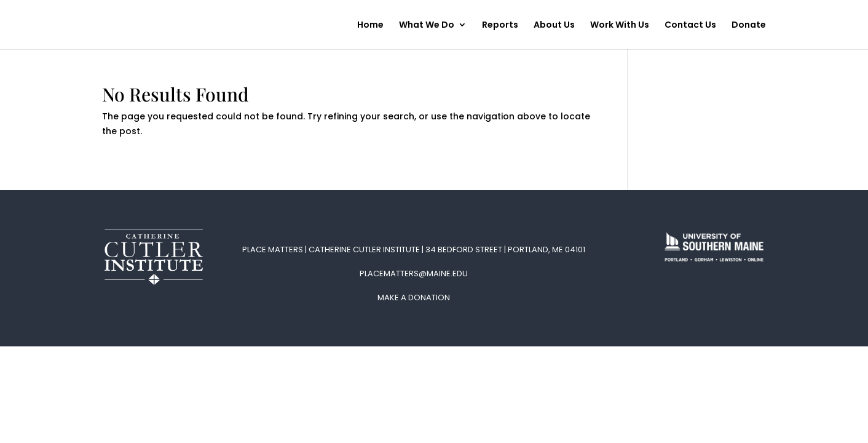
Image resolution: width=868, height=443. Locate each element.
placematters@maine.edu (414, 273)
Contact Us (690, 26)
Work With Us (620, 26)
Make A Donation (414, 297)
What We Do (427, 26)
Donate (749, 26)
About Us (554, 26)
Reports (500, 26)
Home (370, 26)
